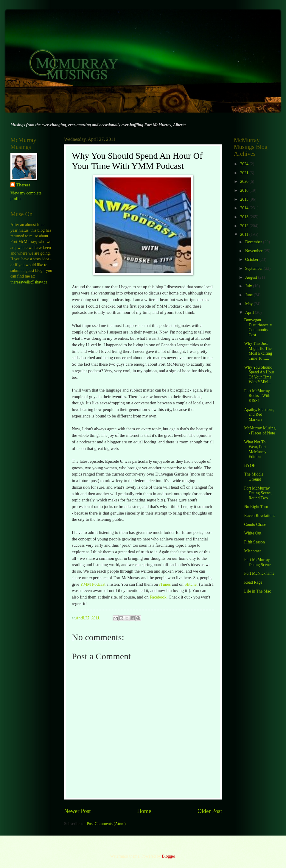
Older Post (210, 811)
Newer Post (77, 811)
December (254, 242)
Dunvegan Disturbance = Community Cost (258, 327)
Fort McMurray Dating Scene (257, 562)
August (252, 277)
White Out (253, 533)
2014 (245, 208)
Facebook (158, 597)
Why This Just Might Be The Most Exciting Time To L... (258, 351)
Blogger (168, 856)
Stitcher (191, 584)
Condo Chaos (255, 525)
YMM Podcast (93, 584)
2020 (245, 181)
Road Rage (253, 582)
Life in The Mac (257, 591)
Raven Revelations (259, 516)
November (254, 251)
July (249, 286)
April (250, 313)
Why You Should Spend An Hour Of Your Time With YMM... (259, 375)
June (250, 295)
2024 (245, 164)
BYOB (250, 466)
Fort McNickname (259, 573)
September (254, 268)
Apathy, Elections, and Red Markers (259, 414)
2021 (245, 173)
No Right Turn (256, 507)
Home (144, 811)
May (250, 304)
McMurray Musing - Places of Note (260, 431)
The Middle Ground (254, 477)
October (252, 260)
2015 (245, 199)
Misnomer (252, 551)
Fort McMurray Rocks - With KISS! (257, 396)
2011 (245, 234)
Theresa (23, 185)
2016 (245, 190)
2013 (245, 217)
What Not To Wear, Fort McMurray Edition (255, 449)
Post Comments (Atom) (106, 824)
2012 (245, 226)
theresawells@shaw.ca (29, 282)
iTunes (165, 584)
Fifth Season (254, 542)
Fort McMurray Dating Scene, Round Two (258, 493)
